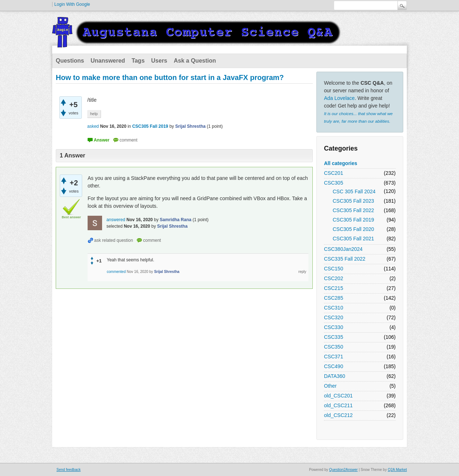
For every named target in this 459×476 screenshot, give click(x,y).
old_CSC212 (338, 415)
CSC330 (334, 327)
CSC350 (334, 347)
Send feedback (69, 470)
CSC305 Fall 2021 (353, 239)
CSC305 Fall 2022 (353, 210)
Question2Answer (343, 470)
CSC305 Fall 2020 (353, 229)
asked (93, 126)
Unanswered (108, 61)
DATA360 (335, 376)
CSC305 (334, 183)
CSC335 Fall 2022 (345, 259)
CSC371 (334, 357)
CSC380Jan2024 (343, 249)
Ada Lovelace (339, 98)
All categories (341, 163)
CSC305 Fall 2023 (353, 201)
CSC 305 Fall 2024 (354, 191)
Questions (70, 61)
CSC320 (334, 317)
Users (159, 61)
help (94, 114)
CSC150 (334, 269)
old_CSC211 (338, 405)
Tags (138, 61)
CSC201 (334, 173)
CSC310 (334, 308)
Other (330, 386)
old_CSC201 (338, 396)
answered (116, 220)
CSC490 (334, 366)
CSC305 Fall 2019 (353, 220)
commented (116, 272)
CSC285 (334, 298)
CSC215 (334, 288)
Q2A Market (397, 470)
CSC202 (334, 278)
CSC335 (334, 337)
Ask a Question (195, 61)
